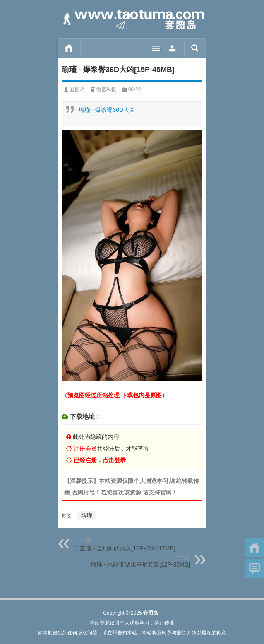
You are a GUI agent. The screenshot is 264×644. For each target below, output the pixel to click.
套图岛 (77, 89)
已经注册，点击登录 (100, 460)
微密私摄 (106, 89)
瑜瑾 (86, 515)
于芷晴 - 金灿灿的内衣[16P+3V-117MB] (125, 548)
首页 (69, 48)
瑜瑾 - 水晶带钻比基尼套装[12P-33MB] (140, 564)
